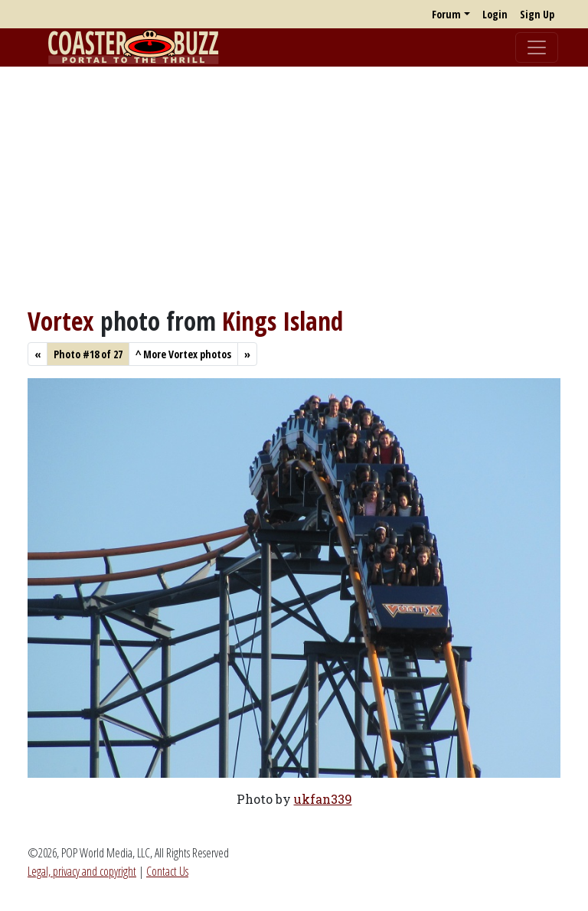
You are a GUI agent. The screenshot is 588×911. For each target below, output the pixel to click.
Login (495, 14)
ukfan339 (323, 799)
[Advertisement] (294, 186)
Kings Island (283, 321)
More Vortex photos (183, 354)
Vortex (61, 321)
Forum (446, 14)
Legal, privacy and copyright (82, 871)
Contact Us (167, 871)
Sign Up (537, 14)
